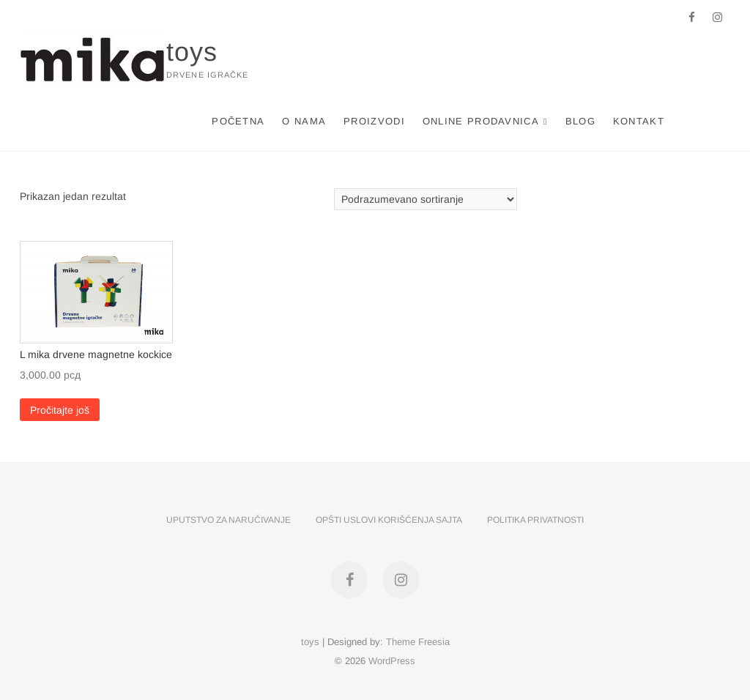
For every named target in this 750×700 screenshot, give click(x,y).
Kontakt (639, 121)
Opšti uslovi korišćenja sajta (389, 520)
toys (192, 52)
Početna (238, 121)
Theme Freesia (418, 642)
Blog (580, 121)
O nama (304, 121)
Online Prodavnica (481, 121)
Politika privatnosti (535, 520)
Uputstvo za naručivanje (229, 520)
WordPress (392, 661)
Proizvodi (374, 121)
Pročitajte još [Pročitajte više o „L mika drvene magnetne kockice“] (60, 410)
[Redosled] (426, 199)
